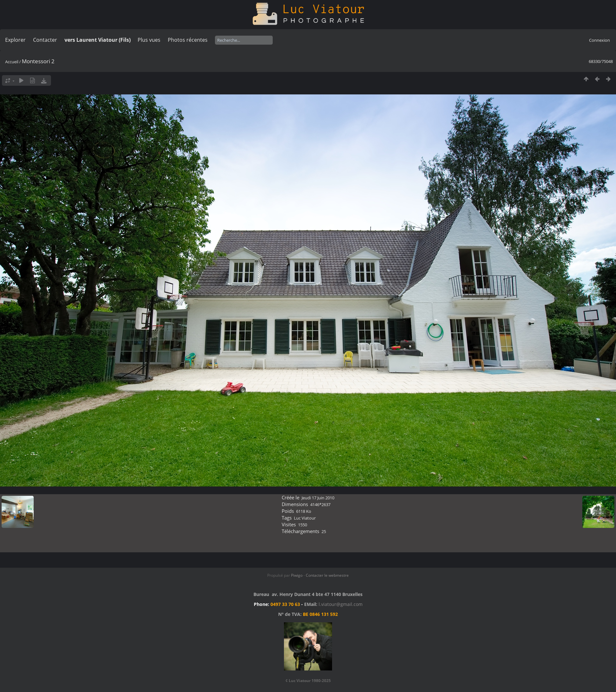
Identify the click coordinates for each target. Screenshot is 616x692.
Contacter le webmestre (327, 575)
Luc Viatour (305, 518)
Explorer (15, 40)
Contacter (45, 40)
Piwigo (297, 575)
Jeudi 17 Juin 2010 (318, 498)
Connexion (599, 40)
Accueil (12, 62)
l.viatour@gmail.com (341, 604)
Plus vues (149, 40)
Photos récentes (188, 40)
